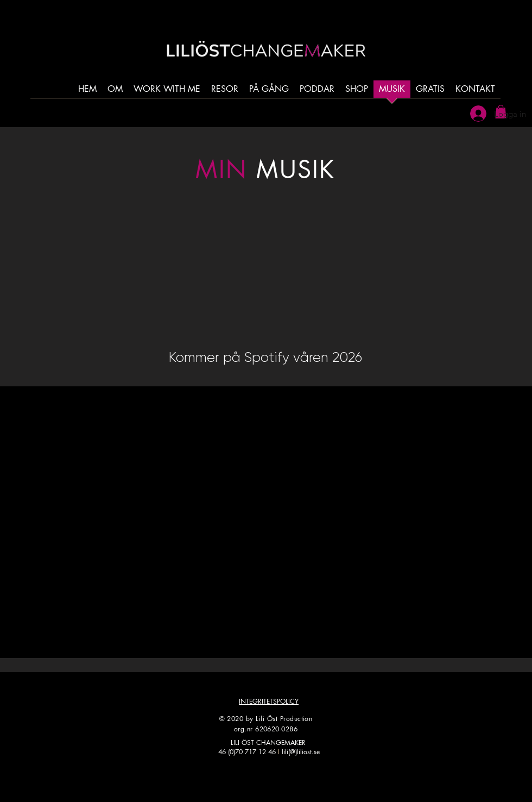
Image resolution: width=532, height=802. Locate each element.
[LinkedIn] (311, 779)
